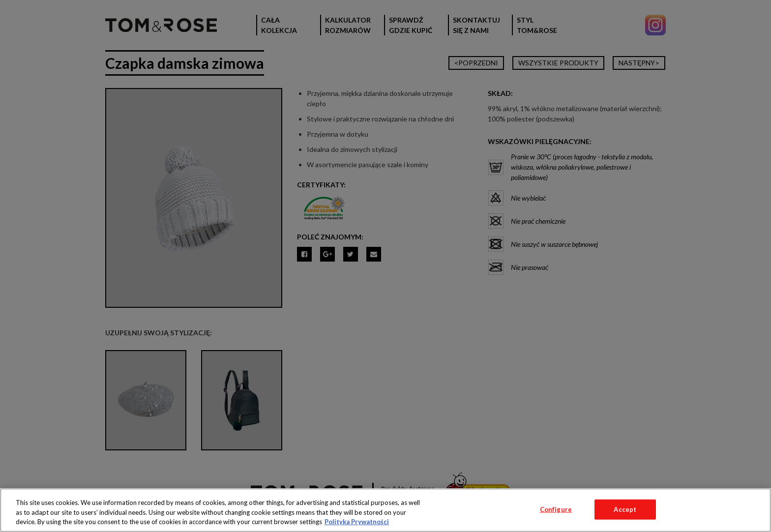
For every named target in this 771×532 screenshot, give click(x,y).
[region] (385, 510)
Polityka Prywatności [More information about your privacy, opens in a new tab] (357, 522)
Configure (556, 509)
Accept (625, 509)
